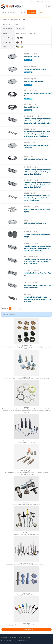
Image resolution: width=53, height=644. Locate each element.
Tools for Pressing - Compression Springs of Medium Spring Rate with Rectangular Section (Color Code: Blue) (38, 172)
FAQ (22, 637)
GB (21, 33)
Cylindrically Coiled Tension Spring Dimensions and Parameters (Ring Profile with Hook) (38, 299)
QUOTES (42, 12)
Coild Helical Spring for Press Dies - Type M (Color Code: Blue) (38, 287)
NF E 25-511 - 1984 (31, 90)
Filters (15, 24)
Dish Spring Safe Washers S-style (35, 223)
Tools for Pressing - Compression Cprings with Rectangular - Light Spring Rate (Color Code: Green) (38, 261)
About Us (4, 637)
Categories (6, 24)
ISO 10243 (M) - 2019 (31, 167)
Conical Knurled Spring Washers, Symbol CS (38, 94)
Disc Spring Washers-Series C (34, 82)
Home (4, 20)
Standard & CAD (15, 20)
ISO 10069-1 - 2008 (31, 232)
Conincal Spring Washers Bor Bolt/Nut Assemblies (37, 147)
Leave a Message (26, 629)
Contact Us (27, 637)
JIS (28, 33)
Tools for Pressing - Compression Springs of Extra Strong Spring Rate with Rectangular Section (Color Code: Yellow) (38, 121)
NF (31, 33)
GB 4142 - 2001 (29, 294)
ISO (24, 33)
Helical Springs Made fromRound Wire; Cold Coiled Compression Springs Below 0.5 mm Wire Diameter (37, 198)
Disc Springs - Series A (32, 57)
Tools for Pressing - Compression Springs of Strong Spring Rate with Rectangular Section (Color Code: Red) (38, 185)
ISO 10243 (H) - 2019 (31, 180)
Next (20, 308)
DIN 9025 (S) (28, 220)
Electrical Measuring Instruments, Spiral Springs (37, 211)
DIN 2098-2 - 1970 (30, 193)
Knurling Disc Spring (31, 107)
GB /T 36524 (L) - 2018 (32, 256)
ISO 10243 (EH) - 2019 (32, 116)
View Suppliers (28, 60)
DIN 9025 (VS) (29, 156)
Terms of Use (16, 637)
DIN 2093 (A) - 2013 (31, 54)
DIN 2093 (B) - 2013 (31, 66)
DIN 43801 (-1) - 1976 (31, 207)
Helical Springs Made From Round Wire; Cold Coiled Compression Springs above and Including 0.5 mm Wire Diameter (37, 134)
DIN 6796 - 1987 (30, 143)
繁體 (42, 2)
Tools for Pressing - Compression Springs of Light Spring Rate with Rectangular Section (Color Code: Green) (38, 248)
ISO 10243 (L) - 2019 (31, 243)
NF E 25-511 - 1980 (31, 104)
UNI (34, 33)
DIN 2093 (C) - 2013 (31, 79)
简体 (38, 2)
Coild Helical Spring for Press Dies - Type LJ (38, 274)
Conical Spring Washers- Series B (35, 69)
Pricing (33, 2)
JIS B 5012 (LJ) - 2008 (31, 270)
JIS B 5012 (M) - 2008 (31, 283)
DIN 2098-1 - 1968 (30, 129)
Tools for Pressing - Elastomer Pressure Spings (37, 236)
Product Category (9, 314)
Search (31, 12)
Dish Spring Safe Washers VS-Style (36, 159)
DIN (18, 33)
